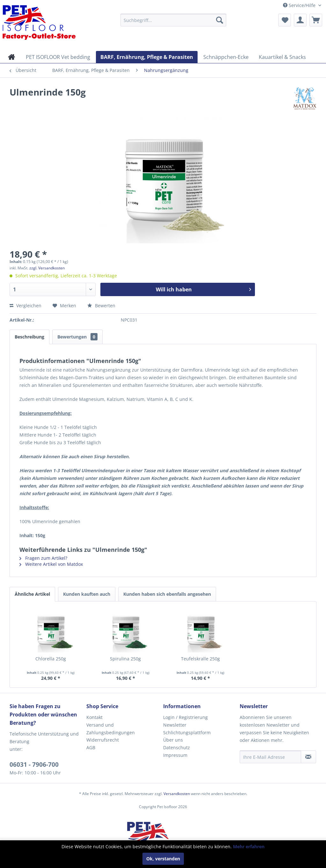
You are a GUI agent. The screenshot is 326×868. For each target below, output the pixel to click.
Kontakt (94, 717)
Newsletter (175, 725)
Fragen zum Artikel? (43, 558)
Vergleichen (25, 306)
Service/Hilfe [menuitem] (300, 5)
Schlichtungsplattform (187, 733)
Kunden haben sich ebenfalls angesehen (167, 594)
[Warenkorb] (316, 20)
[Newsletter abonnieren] (308, 757)
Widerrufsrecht (103, 740)
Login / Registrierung (185, 717)
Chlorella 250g (51, 659)
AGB (91, 747)
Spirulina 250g (125, 659)
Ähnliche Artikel (32, 594)
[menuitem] (173, 20)
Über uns (173, 740)
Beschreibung (29, 337)
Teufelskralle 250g (200, 659)
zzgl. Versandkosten (47, 268)
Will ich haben (203, 289)
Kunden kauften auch (87, 594)
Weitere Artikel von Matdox (51, 564)
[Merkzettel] (285, 20)
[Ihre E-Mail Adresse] (270, 757)
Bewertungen (77, 337)
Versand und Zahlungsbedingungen (111, 729)
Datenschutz (177, 747)
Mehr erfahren (249, 847)
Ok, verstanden (163, 859)
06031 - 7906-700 (34, 765)
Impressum (175, 755)
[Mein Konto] (300, 20)
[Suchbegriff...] (173, 20)
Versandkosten (177, 794)
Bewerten (101, 306)
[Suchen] (220, 20)
